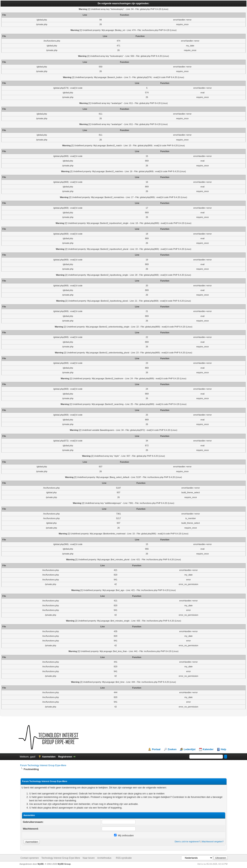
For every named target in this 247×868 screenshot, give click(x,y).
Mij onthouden (124, 835)
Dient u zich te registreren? (187, 842)
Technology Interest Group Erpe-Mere (61, 858)
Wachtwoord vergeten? (213, 842)
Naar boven (89, 858)
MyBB (41, 864)
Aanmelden (49, 757)
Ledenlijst (190, 749)
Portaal (156, 749)
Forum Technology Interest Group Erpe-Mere (43, 765)
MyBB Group (64, 864)
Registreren (65, 757)
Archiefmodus (104, 858)
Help (223, 749)
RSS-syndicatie (124, 858)
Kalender (208, 749)
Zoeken (172, 749)
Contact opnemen (30, 858)
